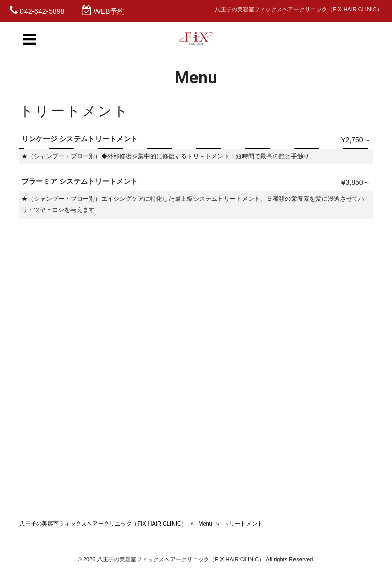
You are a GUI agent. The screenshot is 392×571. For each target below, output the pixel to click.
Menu (205, 524)
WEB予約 (109, 11)
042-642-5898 (42, 11)
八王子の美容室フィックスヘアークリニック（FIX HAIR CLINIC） (103, 524)
